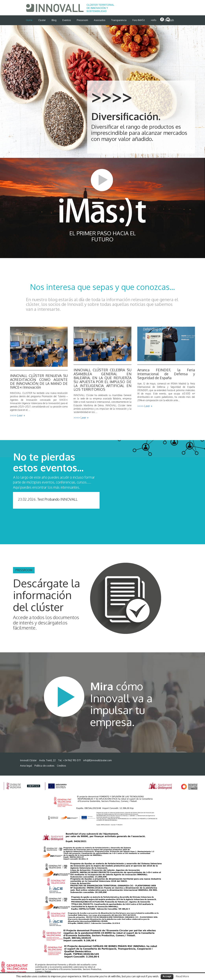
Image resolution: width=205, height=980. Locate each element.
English (169, 20)
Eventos (67, 20)
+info (153, 20)
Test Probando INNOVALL (57, 499)
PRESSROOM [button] (24, 570)
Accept (167, 976)
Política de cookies (44, 766)
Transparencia (119, 20)
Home (29, 20)
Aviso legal (26, 766)
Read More (182, 976)
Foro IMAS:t (139, 20)
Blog (54, 20)
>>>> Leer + (18, 415)
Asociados (100, 20)
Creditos (61, 766)
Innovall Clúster (28, 760)
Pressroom (82, 20)
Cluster (42, 20)
